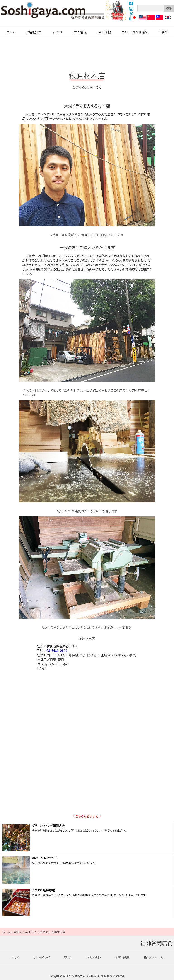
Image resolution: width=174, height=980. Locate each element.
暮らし (68, 958)
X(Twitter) (131, 14)
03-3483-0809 (57, 650)
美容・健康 (122, 958)
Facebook (131, 3)
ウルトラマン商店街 (116, 11)
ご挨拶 (163, 32)
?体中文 (151, 20)
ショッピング (41, 958)
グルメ (15, 958)
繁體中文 (159, 20)
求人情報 (80, 32)
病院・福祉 (94, 958)
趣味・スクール (154, 958)
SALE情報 (104, 32)
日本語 (134, 20)
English (143, 20)
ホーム (11, 32)
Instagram (131, 9)
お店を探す (34, 32)
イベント (58, 32)
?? (166, 20)
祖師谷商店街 (53, 10)
